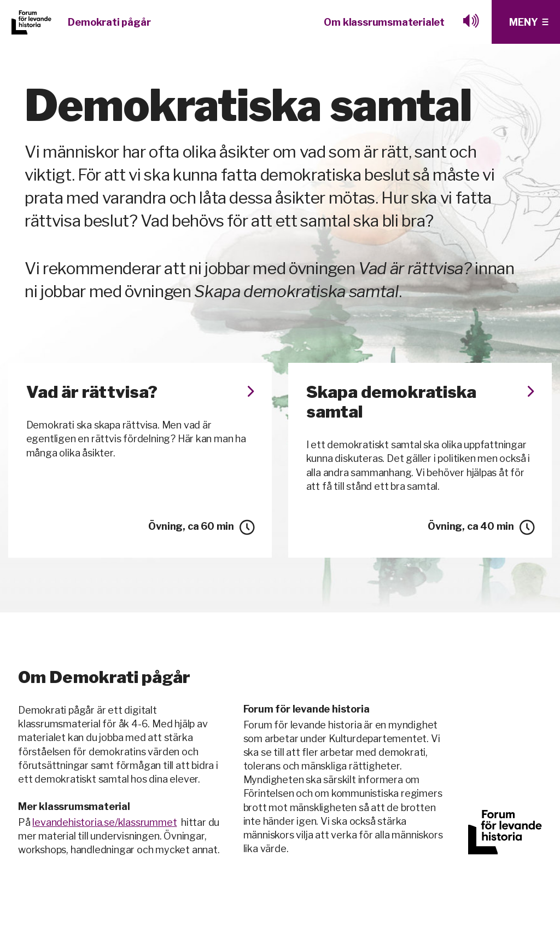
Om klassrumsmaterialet (384, 22)
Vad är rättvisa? (140, 392)
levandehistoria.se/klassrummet (104, 822)
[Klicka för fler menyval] (526, 22)
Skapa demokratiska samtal (420, 402)
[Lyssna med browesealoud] (471, 22)
